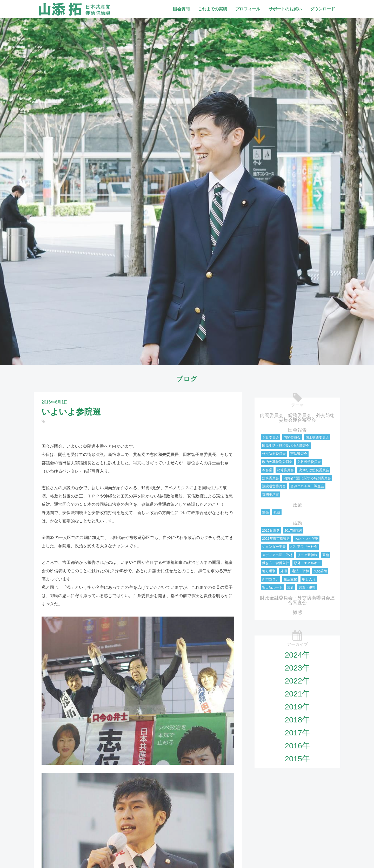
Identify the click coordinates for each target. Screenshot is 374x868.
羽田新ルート (272, 587)
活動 (297, 523)
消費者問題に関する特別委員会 (307, 478)
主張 (265, 512)
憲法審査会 (299, 454)
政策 (297, 505)
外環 (284, 571)
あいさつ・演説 (306, 539)
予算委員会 (271, 437)
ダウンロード (323, 9)
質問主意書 (271, 494)
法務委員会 (271, 478)
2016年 (297, 746)
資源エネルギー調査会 (307, 486)
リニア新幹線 (307, 555)
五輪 (326, 555)
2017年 (297, 733)
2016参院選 (271, 531)
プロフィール (248, 9)
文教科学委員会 (309, 462)
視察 (277, 512)
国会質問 (181, 9)
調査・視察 (307, 587)
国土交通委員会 (317, 437)
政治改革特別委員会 (277, 462)
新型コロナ (271, 579)
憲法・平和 (300, 571)
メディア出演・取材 (277, 555)
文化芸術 (320, 571)
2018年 (297, 720)
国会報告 (297, 430)
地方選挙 (269, 571)
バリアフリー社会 (304, 547)
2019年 (297, 707)
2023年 (297, 668)
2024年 (297, 655)
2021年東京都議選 (276, 539)
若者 (290, 587)
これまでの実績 (212, 9)
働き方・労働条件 (276, 563)
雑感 (297, 612)
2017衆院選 (293, 531)
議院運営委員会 (274, 486)
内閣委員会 (292, 437)
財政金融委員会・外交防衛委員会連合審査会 (297, 600)
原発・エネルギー (307, 563)
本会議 (267, 470)
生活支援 (290, 579)
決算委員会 (285, 470)
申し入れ (309, 579)
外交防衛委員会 (274, 454)
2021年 (297, 694)
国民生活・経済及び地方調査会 (286, 446)
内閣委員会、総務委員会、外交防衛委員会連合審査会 (297, 418)
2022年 (297, 681)
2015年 (297, 759)
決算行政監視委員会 (314, 470)
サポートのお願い (285, 9)
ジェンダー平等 (274, 547)
